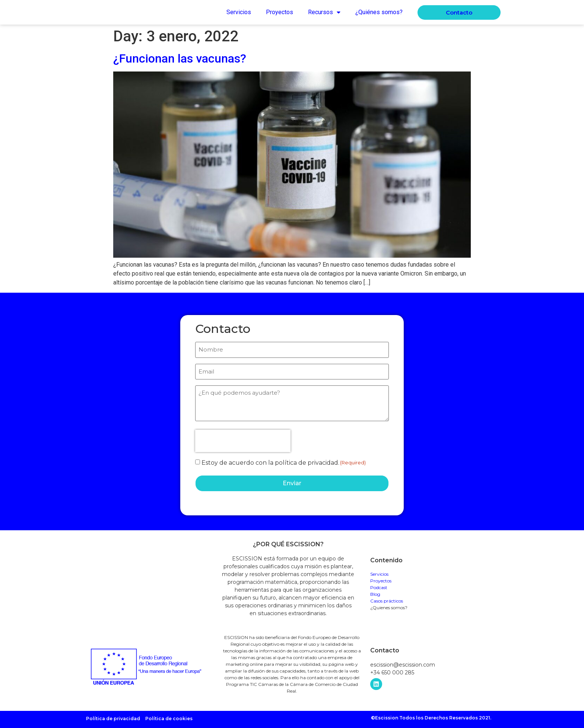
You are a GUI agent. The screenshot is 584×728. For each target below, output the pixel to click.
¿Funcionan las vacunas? (180, 58)
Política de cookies (169, 716)
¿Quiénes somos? (379, 12)
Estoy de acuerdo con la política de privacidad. (270, 461)
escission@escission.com (403, 662)
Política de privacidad (113, 716)
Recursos (324, 12)
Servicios (239, 12)
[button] (459, 12)
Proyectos (280, 12)
